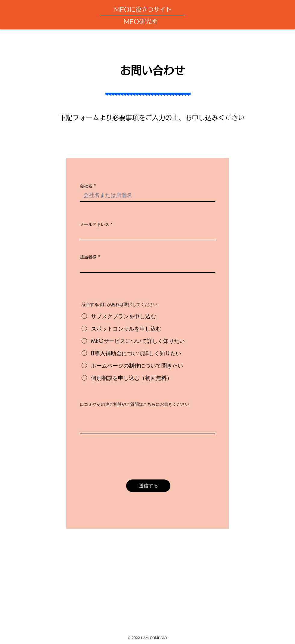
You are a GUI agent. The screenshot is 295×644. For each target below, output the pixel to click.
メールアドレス (95, 224)
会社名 (86, 186)
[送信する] (148, 486)
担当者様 (88, 257)
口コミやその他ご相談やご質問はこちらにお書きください (135, 404)
